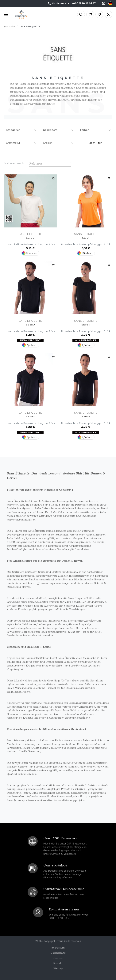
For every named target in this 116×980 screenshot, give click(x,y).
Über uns (58, 958)
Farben (85, 130)
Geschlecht (51, 130)
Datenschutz (58, 953)
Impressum (58, 948)
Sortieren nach (14, 163)
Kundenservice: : (72, 4)
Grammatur (13, 143)
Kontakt (58, 963)
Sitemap (58, 968)
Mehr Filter (95, 143)
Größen (48, 143)
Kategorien (14, 130)
